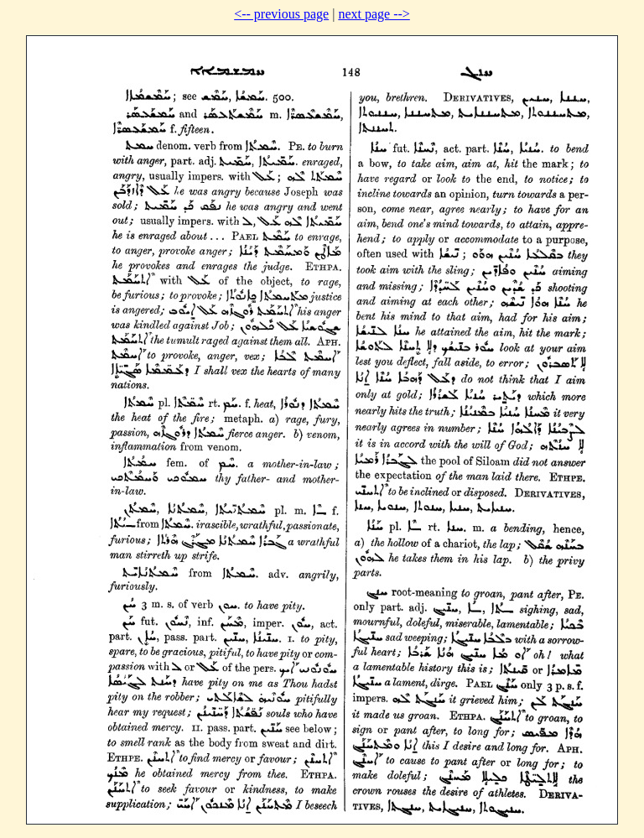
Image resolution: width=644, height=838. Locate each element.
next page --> (374, 14)
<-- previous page (281, 14)
